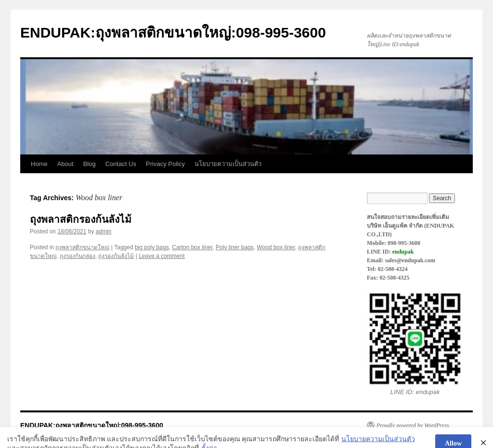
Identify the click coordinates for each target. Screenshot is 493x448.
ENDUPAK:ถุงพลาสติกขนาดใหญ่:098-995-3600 (173, 32)
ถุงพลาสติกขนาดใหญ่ (82, 247)
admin (104, 231)
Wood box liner (276, 247)
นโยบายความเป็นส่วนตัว (228, 164)
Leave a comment (162, 256)
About (65, 164)
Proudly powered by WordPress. (414, 425)
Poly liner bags (235, 247)
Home (39, 164)
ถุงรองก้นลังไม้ (116, 256)
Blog (90, 164)
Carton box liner (192, 247)
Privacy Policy (165, 164)
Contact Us (121, 164)
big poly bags (152, 247)
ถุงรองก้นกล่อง (78, 256)
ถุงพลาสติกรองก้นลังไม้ (81, 219)
